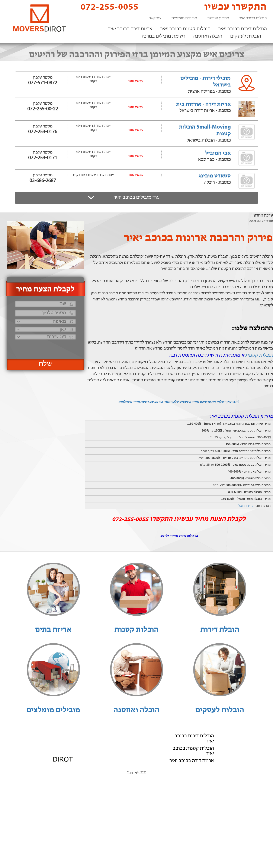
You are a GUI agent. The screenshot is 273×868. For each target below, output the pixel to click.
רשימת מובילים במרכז (164, 36)
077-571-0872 (43, 83)
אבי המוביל (218, 153)
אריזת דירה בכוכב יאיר (130, 29)
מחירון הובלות (218, 18)
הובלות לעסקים (246, 36)
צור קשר (155, 18)
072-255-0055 (106, 7)
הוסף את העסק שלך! (220, 768)
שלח (45, 364)
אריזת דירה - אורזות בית (203, 104)
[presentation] (45, 347)
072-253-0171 (43, 158)
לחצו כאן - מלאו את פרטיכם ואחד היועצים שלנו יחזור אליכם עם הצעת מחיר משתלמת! (179, 402)
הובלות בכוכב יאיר (253, 18)
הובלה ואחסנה (208, 36)
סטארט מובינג (215, 176)
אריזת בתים (53, 630)
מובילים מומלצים (184, 18)
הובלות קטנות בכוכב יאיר (185, 29)
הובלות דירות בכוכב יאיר (243, 29)
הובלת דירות (220, 630)
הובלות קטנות (259, 355)
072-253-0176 (43, 132)
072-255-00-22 (43, 109)
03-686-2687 (43, 181)
